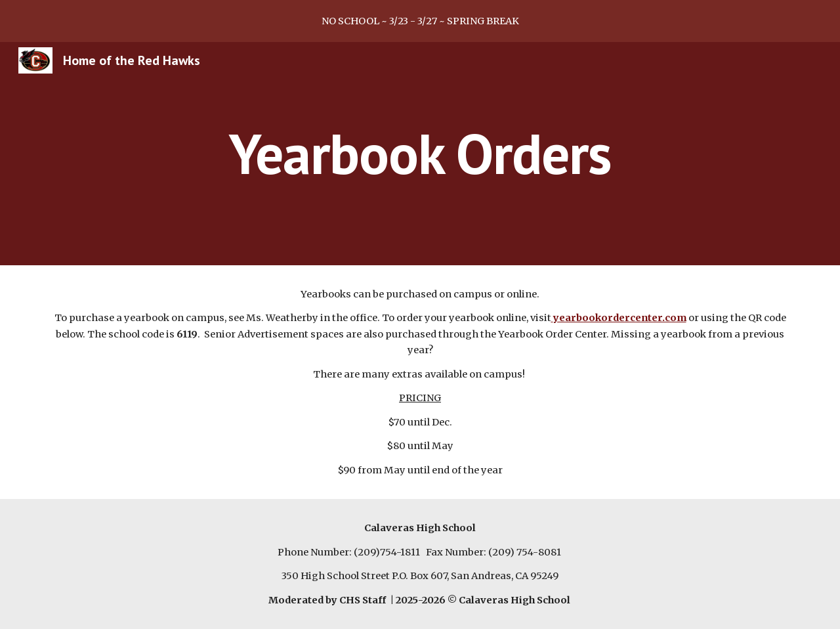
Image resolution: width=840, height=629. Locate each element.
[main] (420, 153)
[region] (420, 21)
